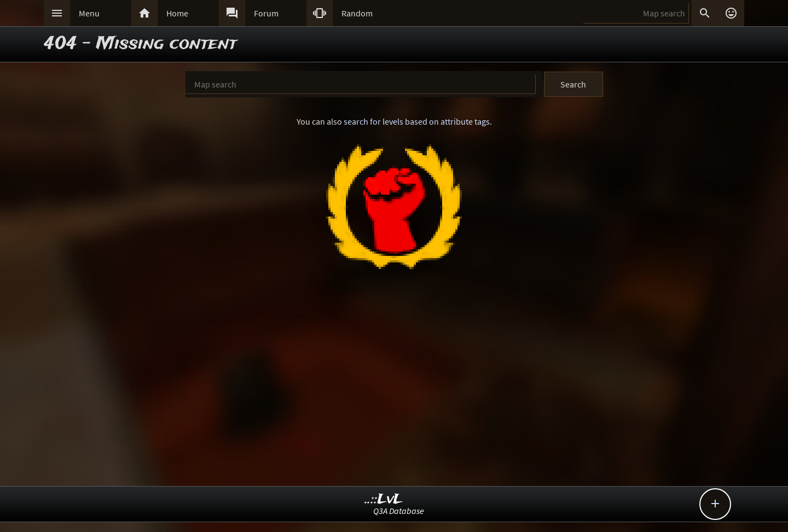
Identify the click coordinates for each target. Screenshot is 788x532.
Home (177, 13)
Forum (266, 13)
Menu (89, 13)
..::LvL (384, 499)
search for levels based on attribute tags (417, 121)
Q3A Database (399, 511)
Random (357, 13)
